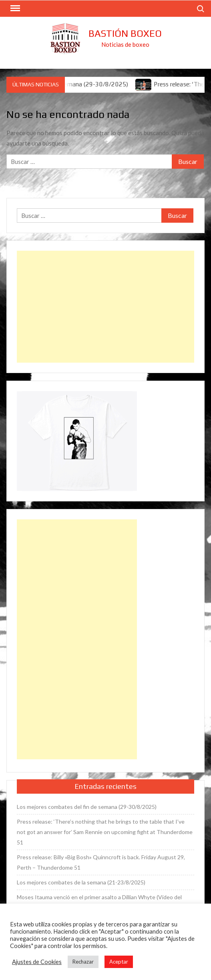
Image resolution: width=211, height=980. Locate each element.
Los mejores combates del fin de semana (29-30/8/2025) (87, 807)
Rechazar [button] (83, 962)
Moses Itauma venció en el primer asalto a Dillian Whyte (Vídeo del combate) (99, 902)
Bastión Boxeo (125, 33)
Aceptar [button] (119, 962)
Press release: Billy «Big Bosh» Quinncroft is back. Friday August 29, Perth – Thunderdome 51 (101, 862)
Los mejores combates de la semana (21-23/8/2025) (81, 882)
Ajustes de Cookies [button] (37, 962)
